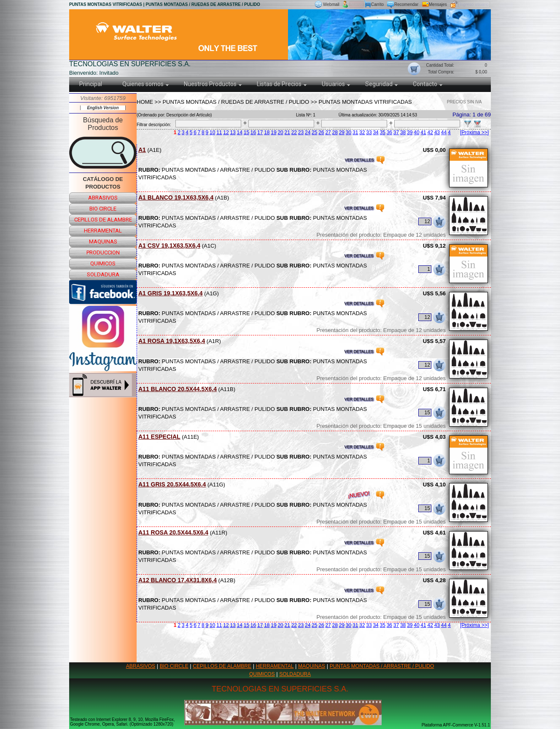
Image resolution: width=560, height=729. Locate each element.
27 (328, 132)
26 (321, 132)
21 (287, 132)
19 (273, 132)
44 (444, 132)
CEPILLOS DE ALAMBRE (222, 666)
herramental (103, 231)
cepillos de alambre (103, 220)
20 (280, 132)
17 (260, 132)
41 (423, 132)
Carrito (377, 4)
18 (267, 132)
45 (451, 132)
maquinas (103, 242)
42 (430, 132)
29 (342, 132)
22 (294, 132)
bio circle (103, 209)
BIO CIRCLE (174, 666)
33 (369, 132)
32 (362, 132)
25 (314, 132)
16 (253, 132)
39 (410, 132)
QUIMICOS (262, 674)
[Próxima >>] (474, 132)
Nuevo (357, 4)
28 (335, 132)
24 (308, 132)
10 (212, 132)
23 (301, 132)
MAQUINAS (312, 666)
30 (349, 132)
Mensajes (438, 4)
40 (416, 132)
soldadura (103, 274)
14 (240, 132)
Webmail (331, 4)
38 (403, 132)
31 (355, 132)
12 (226, 132)
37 (396, 132)
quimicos (103, 263)
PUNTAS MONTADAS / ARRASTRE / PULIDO (382, 666)
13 (233, 132)
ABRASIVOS (141, 666)
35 (383, 132)
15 (246, 132)
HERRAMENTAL (275, 666)
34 (376, 132)
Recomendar (406, 4)
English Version (103, 108)
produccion (103, 252)
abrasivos (103, 198)
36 (389, 132)
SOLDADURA (295, 674)
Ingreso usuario (474, 4)
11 (219, 132)
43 (437, 132)
